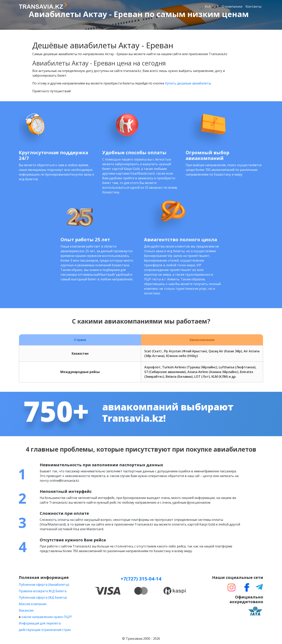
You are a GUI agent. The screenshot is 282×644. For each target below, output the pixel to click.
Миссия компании (33, 604)
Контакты (254, 6)
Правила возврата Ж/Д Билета (43, 591)
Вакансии (26, 610)
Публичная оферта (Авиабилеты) (44, 585)
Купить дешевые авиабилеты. (188, 83)
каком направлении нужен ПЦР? (47, 617)
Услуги (210, 6)
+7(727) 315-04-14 (141, 579)
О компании (232, 6)
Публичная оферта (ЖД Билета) (43, 597)
